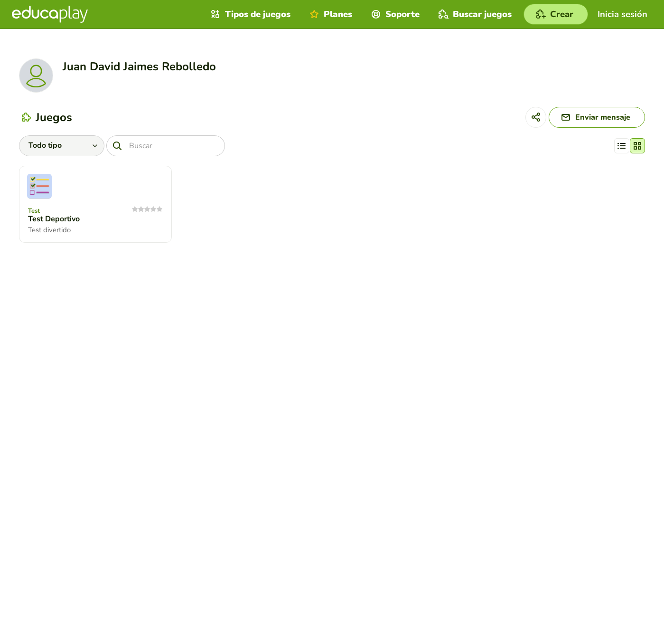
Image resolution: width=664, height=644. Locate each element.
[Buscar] (166, 146)
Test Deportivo (54, 219)
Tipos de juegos (249, 14)
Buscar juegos (474, 14)
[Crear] (556, 14)
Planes (330, 14)
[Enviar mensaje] (597, 117)
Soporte (394, 14)
